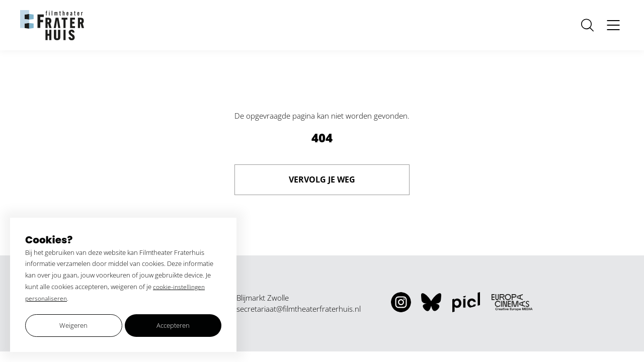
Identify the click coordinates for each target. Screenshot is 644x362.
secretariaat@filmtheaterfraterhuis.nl (299, 309)
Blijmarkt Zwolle (263, 298)
